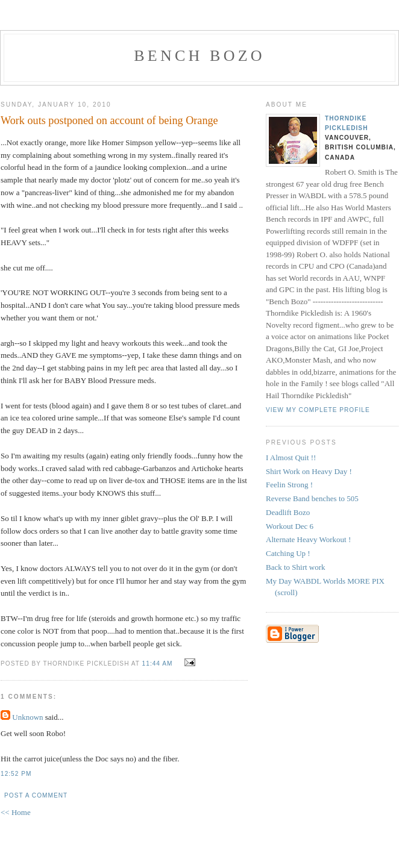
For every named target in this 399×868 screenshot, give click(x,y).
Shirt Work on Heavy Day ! (309, 471)
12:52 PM (16, 774)
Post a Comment (36, 795)
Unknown (27, 717)
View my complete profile (318, 410)
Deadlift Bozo (288, 512)
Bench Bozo (199, 56)
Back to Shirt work (296, 567)
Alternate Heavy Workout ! (308, 539)
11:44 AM (158, 663)
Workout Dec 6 (290, 526)
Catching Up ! (288, 553)
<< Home (16, 812)
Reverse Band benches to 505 (312, 498)
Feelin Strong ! (289, 485)
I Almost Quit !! (291, 457)
